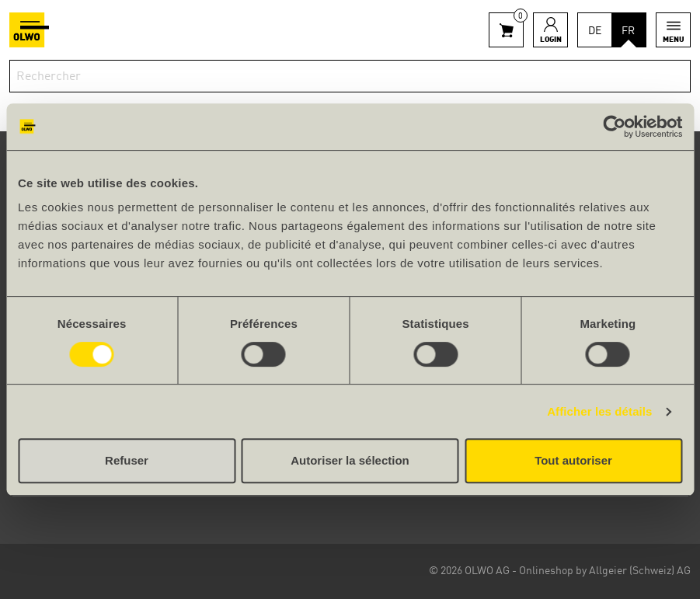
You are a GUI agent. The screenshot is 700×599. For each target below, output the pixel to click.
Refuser (127, 460)
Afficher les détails (599, 411)
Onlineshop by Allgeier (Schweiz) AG (605, 571)
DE (595, 31)
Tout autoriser (573, 460)
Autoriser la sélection (350, 460)
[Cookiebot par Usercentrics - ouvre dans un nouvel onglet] (614, 127)
